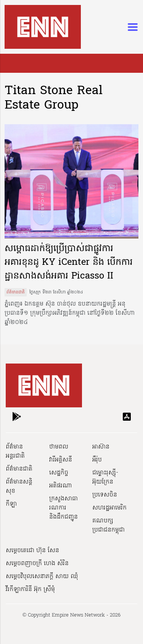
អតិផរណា (61, 486)
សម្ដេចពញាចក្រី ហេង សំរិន (37, 564)
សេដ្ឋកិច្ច (59, 473)
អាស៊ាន (101, 447)
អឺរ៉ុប (97, 460)
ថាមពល (59, 447)
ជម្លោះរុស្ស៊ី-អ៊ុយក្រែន (105, 477)
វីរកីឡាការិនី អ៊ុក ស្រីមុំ (30, 590)
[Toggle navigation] (130, 27)
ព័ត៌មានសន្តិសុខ (19, 487)
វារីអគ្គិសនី (61, 460)
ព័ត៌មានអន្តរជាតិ (15, 452)
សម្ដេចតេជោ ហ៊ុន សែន (32, 551)
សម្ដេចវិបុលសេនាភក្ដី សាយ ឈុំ (42, 577)
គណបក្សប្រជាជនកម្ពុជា (108, 525)
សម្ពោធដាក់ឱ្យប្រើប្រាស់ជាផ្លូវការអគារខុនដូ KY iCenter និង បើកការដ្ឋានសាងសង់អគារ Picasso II (69, 263)
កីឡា (11, 504)
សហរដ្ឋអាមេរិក (109, 508)
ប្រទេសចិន (105, 495)
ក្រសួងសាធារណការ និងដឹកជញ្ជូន (63, 508)
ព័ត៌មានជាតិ (16, 292)
